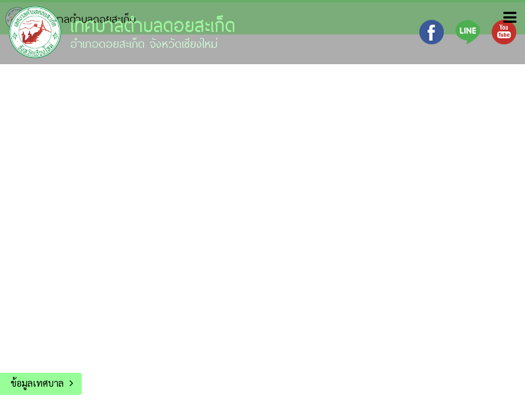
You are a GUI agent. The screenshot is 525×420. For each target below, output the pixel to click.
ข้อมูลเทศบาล (37, 383)
